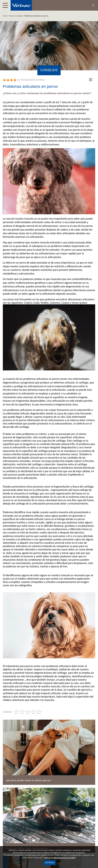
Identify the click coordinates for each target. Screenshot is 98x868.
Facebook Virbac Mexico (91, 80)
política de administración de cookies (60, 858)
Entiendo (50, 863)
